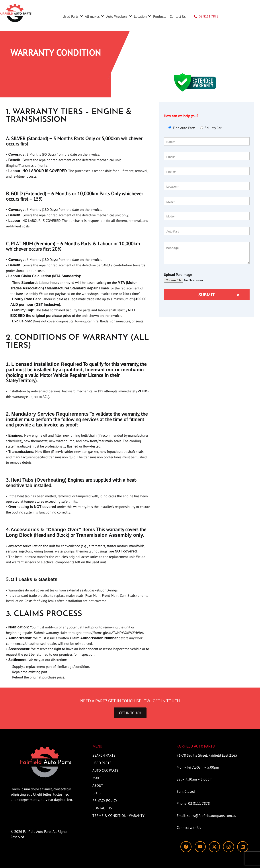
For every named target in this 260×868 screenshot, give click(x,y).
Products (160, 16)
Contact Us (178, 16)
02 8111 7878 (209, 16)
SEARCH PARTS (232, 16)
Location (142, 16)
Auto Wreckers (119, 16)
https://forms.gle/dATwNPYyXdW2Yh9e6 (113, 633)
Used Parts (72, 16)
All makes (94, 16)
